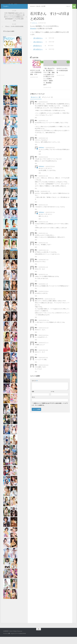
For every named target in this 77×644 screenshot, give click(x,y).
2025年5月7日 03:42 (50, 174)
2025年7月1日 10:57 (43, 212)
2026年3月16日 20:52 (44, 372)
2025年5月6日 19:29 (43, 145)
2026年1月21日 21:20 (44, 335)
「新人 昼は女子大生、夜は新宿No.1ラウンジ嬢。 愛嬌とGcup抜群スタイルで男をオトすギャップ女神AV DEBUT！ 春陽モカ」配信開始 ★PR (49, 84)
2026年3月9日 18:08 (43, 357)
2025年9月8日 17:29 (43, 291)
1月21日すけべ (38, 49)
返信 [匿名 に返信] (36, 125)
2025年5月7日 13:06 (43, 183)
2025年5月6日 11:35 (43, 128)
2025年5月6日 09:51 (43, 109)
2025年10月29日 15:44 (44, 327)
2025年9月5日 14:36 (43, 274)
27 (68, 14)
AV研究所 (10, 6)
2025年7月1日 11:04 (50, 219)
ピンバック (48, 104)
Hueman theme (22, 641)
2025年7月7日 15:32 (43, 250)
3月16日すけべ (38, 57)
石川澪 (43, 14)
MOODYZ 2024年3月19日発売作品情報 (62, 78)
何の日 (38, 14)
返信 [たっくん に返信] (36, 209)
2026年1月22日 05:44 (44, 342)
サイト (33, 404)
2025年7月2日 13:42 (43, 240)
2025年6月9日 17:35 (45, 198)
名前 (33, 399)
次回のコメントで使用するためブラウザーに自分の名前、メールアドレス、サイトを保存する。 (50, 411)
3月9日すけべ (37, 53)
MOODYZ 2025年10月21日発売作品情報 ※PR (36, 80)
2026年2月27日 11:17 (44, 350)
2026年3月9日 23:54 (43, 365)
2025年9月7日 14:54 (43, 282)
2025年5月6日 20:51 (50, 155)
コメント (36, 104)
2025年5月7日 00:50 (43, 164)
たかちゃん (34, 30)
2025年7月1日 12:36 (43, 229)
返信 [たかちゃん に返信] (40, 161)
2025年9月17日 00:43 (44, 298)
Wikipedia (33, 36)
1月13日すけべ (38, 45)
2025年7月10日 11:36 (44, 257)
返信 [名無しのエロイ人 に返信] (36, 324)
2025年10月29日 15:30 (50, 306)
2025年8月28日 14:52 (44, 267)
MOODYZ (33, 14)
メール (52, 399)
